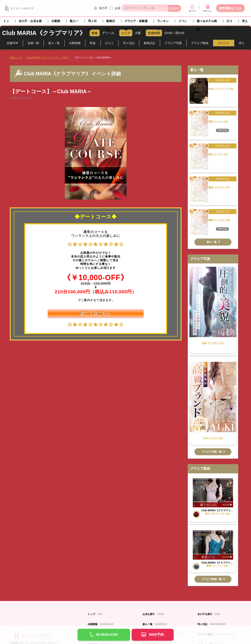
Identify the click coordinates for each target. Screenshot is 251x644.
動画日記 (111, 22)
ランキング (163, 22)
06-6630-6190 (107, 635)
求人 (245, 21)
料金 (93, 43)
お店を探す (153, 614)
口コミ (229, 22)
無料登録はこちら (230, 8)
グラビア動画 (200, 43)
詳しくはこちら (96, 313)
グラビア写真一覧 (212, 452)
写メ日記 (92, 22)
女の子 (103, 8)
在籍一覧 (33, 43)
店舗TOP (12, 43)
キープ (192, 8)
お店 (117, 8)
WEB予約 (157, 635)
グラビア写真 (173, 43)
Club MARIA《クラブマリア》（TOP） (48, 58)
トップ (6, 22)
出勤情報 (56, 22)
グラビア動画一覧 (212, 579)
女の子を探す (209, 614)
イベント (183, 22)
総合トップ (16, 58)
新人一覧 (74, 22)
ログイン (208, 8)
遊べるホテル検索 (207, 22)
